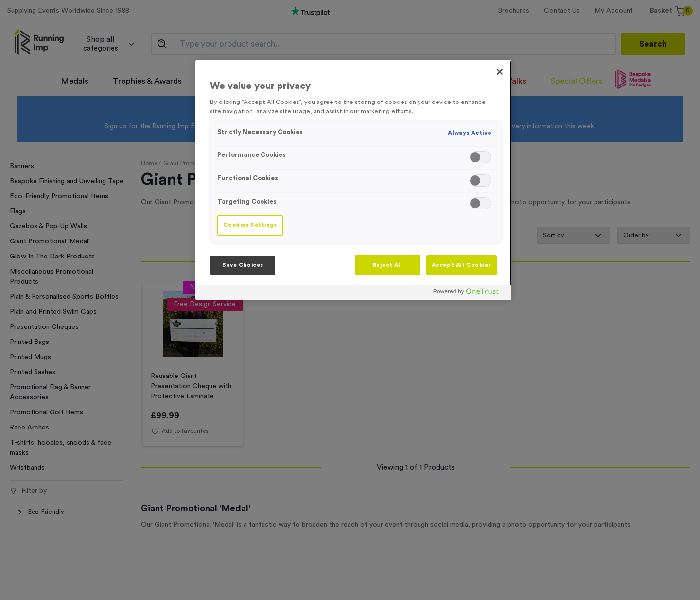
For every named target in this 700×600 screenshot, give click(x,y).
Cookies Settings (250, 225)
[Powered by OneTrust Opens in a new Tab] (470, 294)
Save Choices (243, 265)
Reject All (388, 265)
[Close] (500, 72)
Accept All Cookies (462, 265)
